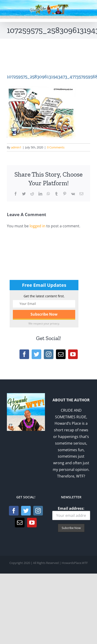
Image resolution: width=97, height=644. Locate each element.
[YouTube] (73, 354)
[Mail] (61, 354)
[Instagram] (49, 354)
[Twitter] (36, 354)
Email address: (71, 513)
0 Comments (56, 147)
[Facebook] (24, 354)
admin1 (16, 147)
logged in (37, 226)
